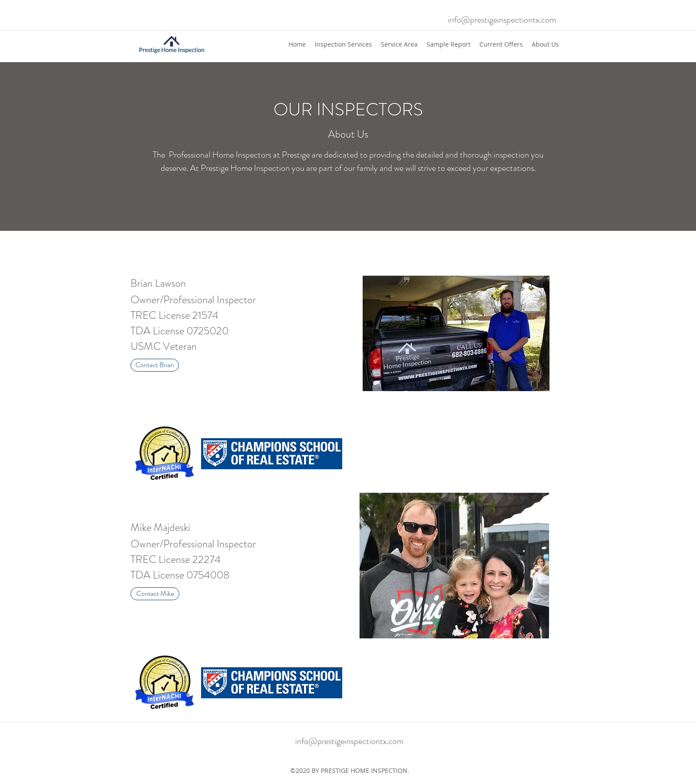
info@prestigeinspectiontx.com (502, 20)
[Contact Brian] (155, 365)
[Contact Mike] (155, 594)
